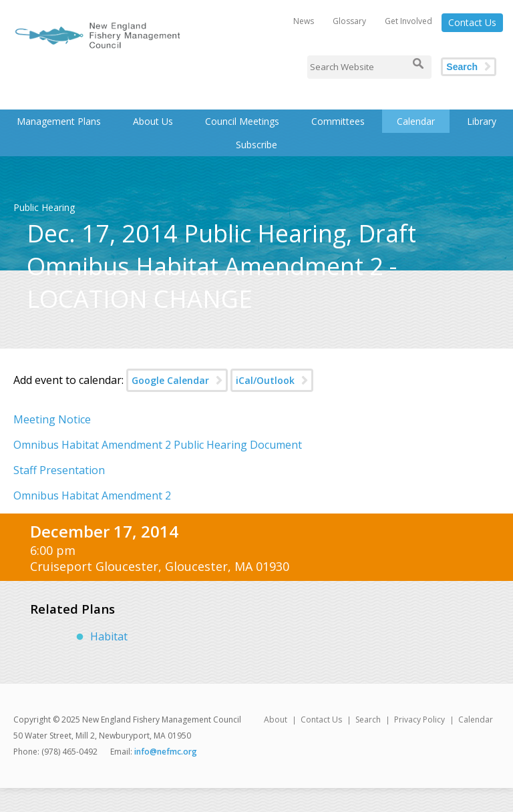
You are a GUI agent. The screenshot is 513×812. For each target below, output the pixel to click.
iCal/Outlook (265, 380)
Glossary (349, 21)
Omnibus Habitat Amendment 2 (92, 495)
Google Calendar (170, 380)
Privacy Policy (419, 720)
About (276, 720)
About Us (153, 121)
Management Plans (59, 121)
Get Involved (408, 21)
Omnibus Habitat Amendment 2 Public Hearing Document (158, 445)
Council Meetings (242, 121)
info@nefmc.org (166, 752)
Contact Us (472, 22)
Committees (338, 121)
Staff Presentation (59, 470)
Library (482, 121)
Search (462, 67)
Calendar (416, 121)
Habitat (109, 636)
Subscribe (256, 145)
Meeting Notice (52, 419)
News (304, 21)
